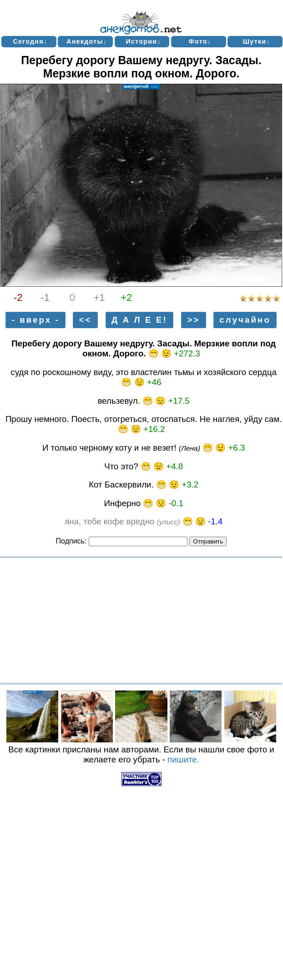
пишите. (183, 759)
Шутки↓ (257, 41)
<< (85, 320)
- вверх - (36, 320)
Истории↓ (143, 41)
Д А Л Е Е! (139, 320)
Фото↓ (200, 41)
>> (193, 320)
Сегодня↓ (30, 41)
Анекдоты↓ (87, 41)
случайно (245, 320)
